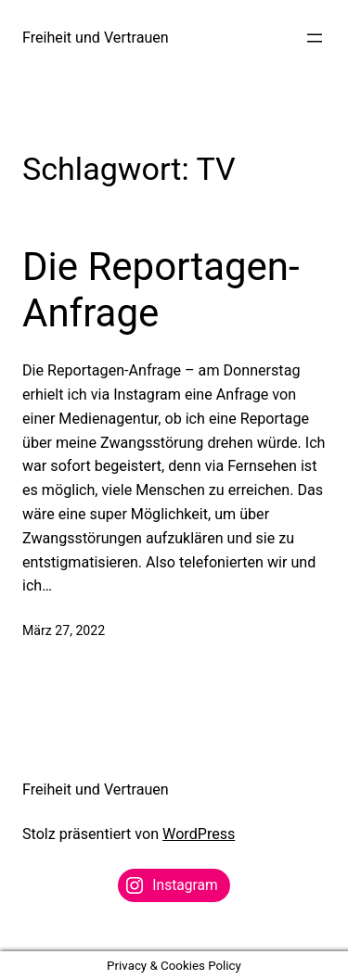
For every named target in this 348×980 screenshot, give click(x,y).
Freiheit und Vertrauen (96, 38)
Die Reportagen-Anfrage (161, 290)
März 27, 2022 (64, 630)
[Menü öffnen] (315, 38)
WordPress (199, 834)
